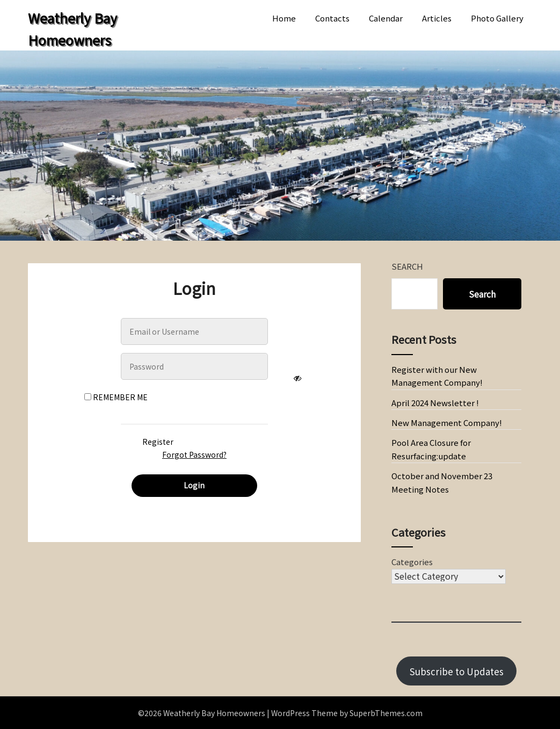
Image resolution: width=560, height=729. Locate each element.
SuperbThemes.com (386, 713)
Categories (412, 562)
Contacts (332, 18)
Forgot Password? (194, 454)
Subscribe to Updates (457, 671)
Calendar (386, 18)
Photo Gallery (497, 18)
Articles (437, 18)
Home (284, 18)
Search (407, 266)
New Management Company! (447, 423)
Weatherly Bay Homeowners (72, 29)
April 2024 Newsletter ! (435, 403)
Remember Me (116, 397)
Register (158, 442)
